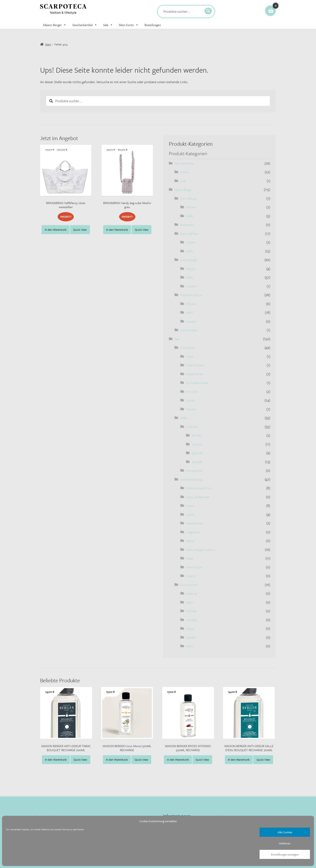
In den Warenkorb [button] (56, 230)
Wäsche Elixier (189, 330)
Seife (183, 181)
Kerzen (185, 172)
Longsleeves (193, 532)
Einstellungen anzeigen (285, 854)
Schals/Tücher (194, 374)
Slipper (190, 629)
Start (48, 44)
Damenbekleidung (191, 479)
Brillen (184, 418)
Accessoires (188, 348)
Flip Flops (192, 611)
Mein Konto (129, 25)
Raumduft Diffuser (191, 295)
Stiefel (190, 646)
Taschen (191, 409)
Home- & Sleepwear (198, 497)
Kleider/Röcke (194, 523)
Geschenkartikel (85, 25)
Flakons (191, 269)
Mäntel (190, 541)
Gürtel (190, 357)
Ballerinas (192, 593)
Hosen (190, 506)
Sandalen (192, 620)
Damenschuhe (189, 585)
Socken (190, 400)
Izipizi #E (197, 462)
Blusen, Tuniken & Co (199, 488)
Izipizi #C (197, 444)
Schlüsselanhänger (197, 383)
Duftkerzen (187, 225)
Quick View (80, 230)
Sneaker (191, 637)
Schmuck (192, 392)
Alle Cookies (285, 832)
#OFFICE (197, 435)
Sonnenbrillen (194, 471)
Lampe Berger (189, 260)
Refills (189, 216)
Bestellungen (153, 25)
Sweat (190, 558)
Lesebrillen (192, 427)
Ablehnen (285, 843)
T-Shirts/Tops (194, 567)
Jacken (190, 515)
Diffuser (191, 207)
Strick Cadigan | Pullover (201, 550)
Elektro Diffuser (190, 234)
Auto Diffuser (188, 198)
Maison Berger (55, 25)
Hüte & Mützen (195, 365)
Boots (190, 602)
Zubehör (191, 286)
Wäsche (191, 576)
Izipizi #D (197, 453)
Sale (108, 25)
